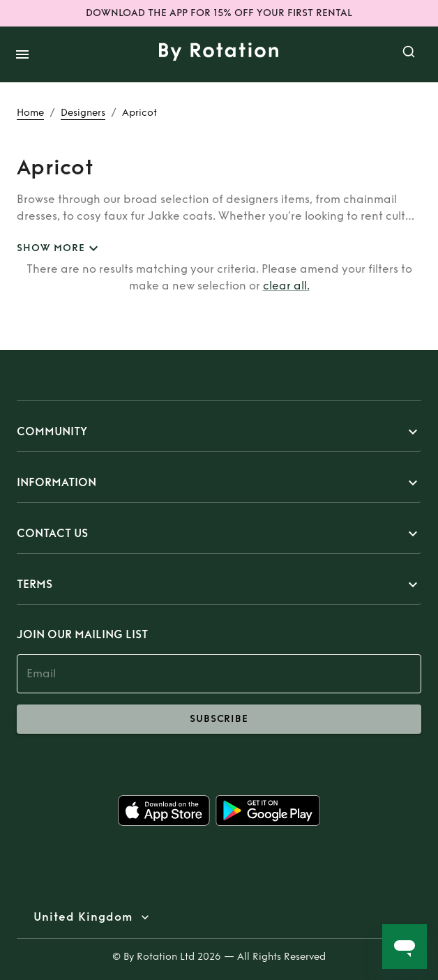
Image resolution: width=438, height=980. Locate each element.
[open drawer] (22, 54)
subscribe (219, 719)
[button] (219, 432)
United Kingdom (83, 917)
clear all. (286, 286)
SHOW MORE (59, 249)
